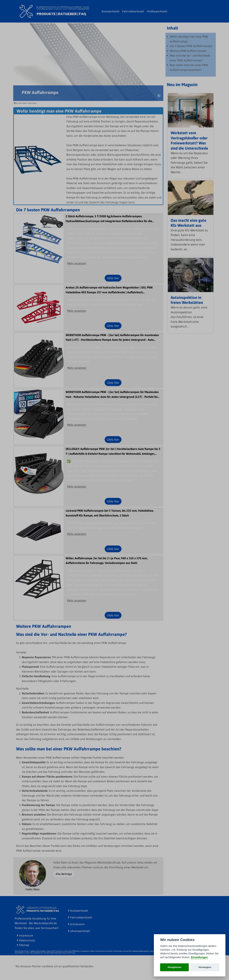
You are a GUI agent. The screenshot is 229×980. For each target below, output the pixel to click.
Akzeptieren (175, 967)
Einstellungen (199, 957)
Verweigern (205, 967)
